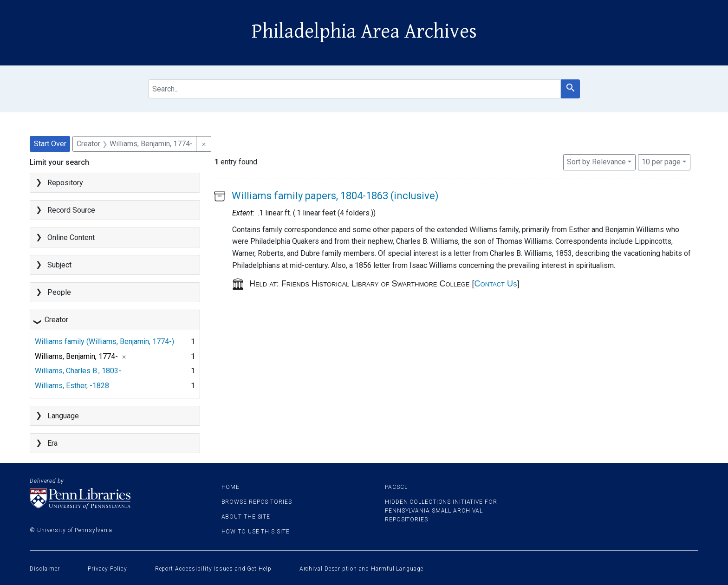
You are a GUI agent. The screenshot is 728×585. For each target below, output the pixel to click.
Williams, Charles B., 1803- (78, 371)
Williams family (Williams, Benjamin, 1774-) (104, 341)
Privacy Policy (107, 569)
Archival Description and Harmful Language (361, 569)
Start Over (50, 144)
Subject (59, 265)
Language (63, 416)
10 (661, 161)
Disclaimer (45, 569)
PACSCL (396, 487)
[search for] (354, 89)
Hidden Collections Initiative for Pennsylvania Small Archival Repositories (441, 511)
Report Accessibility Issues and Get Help (213, 569)
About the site (246, 517)
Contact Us (496, 284)
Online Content (71, 237)
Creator (56, 320)
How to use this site (256, 532)
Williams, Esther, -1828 (72, 386)
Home (231, 487)
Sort (596, 162)
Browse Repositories (257, 502)
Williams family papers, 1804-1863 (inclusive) (335, 196)
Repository (65, 183)
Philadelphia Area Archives (364, 32)
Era (52, 443)
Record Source (71, 210)
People (59, 292)
